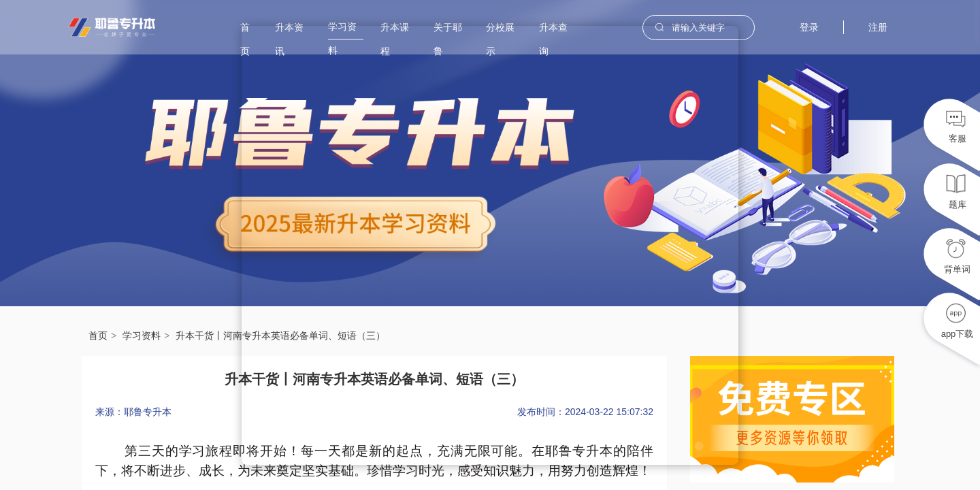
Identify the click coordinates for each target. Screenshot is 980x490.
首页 (98, 336)
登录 (809, 27)
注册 (878, 27)
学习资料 (142, 336)
